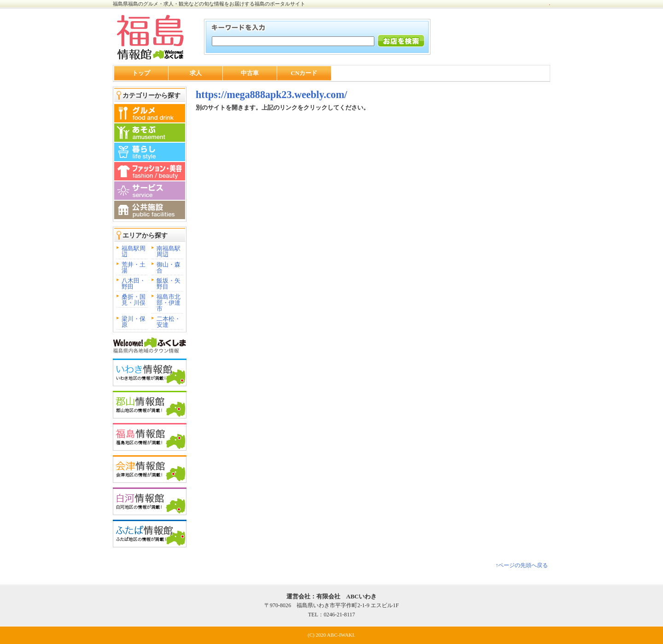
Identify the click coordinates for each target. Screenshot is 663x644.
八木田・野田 (134, 284)
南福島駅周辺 (169, 251)
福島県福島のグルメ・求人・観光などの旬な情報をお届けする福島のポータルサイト (209, 4)
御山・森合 (169, 267)
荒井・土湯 (134, 267)
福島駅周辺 (134, 251)
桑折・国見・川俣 (134, 300)
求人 (196, 73)
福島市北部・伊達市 (169, 303)
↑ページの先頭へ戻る (522, 565)
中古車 (250, 73)
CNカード (304, 73)
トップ (141, 73)
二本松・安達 (169, 322)
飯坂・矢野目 (169, 284)
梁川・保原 (134, 322)
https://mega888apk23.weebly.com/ (271, 95)
